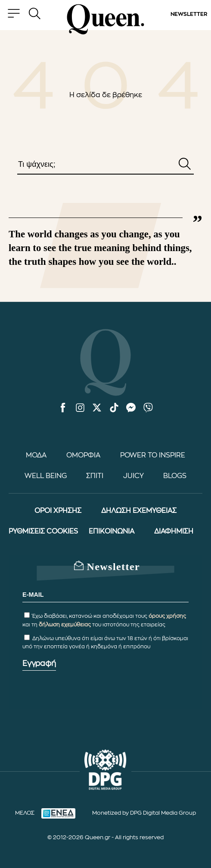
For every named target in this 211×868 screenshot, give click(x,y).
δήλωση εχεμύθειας (65, 625)
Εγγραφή (39, 663)
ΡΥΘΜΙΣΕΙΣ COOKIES (43, 531)
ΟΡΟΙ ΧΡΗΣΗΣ (58, 511)
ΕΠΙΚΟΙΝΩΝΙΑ (112, 531)
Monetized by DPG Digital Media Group (144, 813)
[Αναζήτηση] (185, 165)
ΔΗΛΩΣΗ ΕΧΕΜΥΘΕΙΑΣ (139, 511)
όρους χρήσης (167, 616)
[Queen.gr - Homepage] (105, 19)
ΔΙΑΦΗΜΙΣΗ (174, 531)
